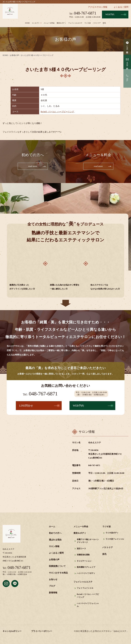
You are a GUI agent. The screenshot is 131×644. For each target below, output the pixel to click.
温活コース (81, 549)
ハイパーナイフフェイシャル (88, 605)
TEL (127, 80)
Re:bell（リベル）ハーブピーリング (58, 112)
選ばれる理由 (55, 540)
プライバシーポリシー (42, 631)
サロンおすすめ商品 (58, 573)
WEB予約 (110, 14)
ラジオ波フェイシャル (115, 539)
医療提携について (57, 566)
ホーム (52, 527)
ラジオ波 (88, 23)
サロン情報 (54, 546)
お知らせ (53, 580)
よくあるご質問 (121, 7)
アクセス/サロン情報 (98, 7)
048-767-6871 (83, 13)
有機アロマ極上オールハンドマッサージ (88, 541)
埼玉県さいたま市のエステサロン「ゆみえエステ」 (104, 631)
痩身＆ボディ (61, 23)
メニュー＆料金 (49, 23)
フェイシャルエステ (75, 23)
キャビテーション (84, 561)
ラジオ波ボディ (112, 533)
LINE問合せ (127, 49)
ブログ (52, 586)
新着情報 (53, 593)
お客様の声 (54, 560)
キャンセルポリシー (12, 631)
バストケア (97, 23)
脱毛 (104, 23)
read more (33, 166)
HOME (27, 23)
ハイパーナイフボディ (86, 574)
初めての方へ (55, 533)
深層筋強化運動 (83, 555)
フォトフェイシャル (85, 588)
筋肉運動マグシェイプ (86, 567)
